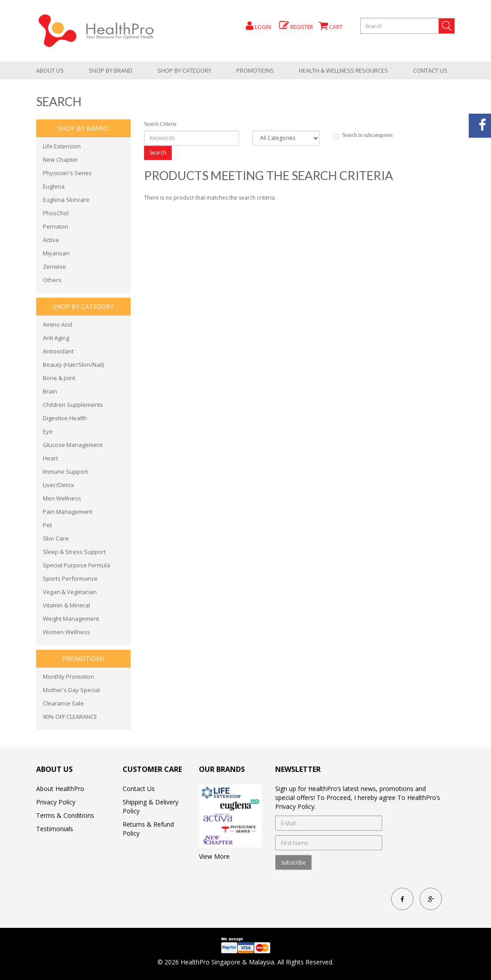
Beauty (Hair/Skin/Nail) (73, 365)
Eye (48, 431)
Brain (50, 391)
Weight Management (71, 619)
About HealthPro (60, 789)
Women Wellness (66, 632)
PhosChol (56, 213)
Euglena (54, 186)
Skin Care (56, 538)
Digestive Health (65, 418)
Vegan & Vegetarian (70, 592)
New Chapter (60, 160)
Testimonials (55, 829)
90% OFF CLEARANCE (70, 717)
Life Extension (62, 146)
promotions (255, 70)
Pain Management (68, 512)
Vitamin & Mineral (66, 605)
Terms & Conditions (65, 815)
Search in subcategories (363, 135)
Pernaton (56, 226)
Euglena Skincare (66, 200)
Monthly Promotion (68, 677)
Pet (47, 525)
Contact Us (430, 70)
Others (52, 280)
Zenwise (54, 267)
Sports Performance (70, 578)
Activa (51, 240)
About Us (50, 70)
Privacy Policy (56, 802)
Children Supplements (73, 405)
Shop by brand (111, 70)
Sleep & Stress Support (74, 552)
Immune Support (65, 472)
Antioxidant (58, 351)
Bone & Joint (59, 378)
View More (214, 856)
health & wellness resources (343, 70)
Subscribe (293, 863)
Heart (50, 458)
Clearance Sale (63, 703)
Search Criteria (160, 124)
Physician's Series (67, 173)
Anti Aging (56, 338)
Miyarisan (56, 253)
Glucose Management (73, 445)
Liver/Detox (58, 485)
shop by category (184, 70)
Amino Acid (58, 324)
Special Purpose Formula (76, 565)
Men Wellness (62, 498)
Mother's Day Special (71, 690)
